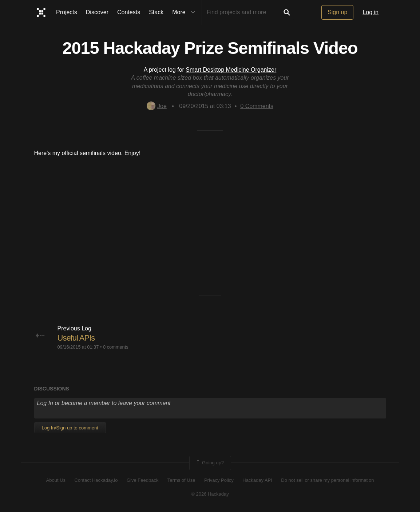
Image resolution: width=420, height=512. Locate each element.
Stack (156, 12)
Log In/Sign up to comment (70, 428)
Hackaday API (257, 480)
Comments (257, 106)
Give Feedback (142, 480)
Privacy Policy (219, 480)
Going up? (210, 463)
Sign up (337, 12)
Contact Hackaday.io (96, 480)
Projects (67, 12)
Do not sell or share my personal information (327, 480)
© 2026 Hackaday (210, 494)
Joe (157, 106)
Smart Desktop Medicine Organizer (231, 70)
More (185, 12)
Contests (129, 12)
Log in (371, 12)
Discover (97, 12)
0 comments (116, 347)
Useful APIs (76, 338)
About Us (56, 480)
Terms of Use (181, 480)
